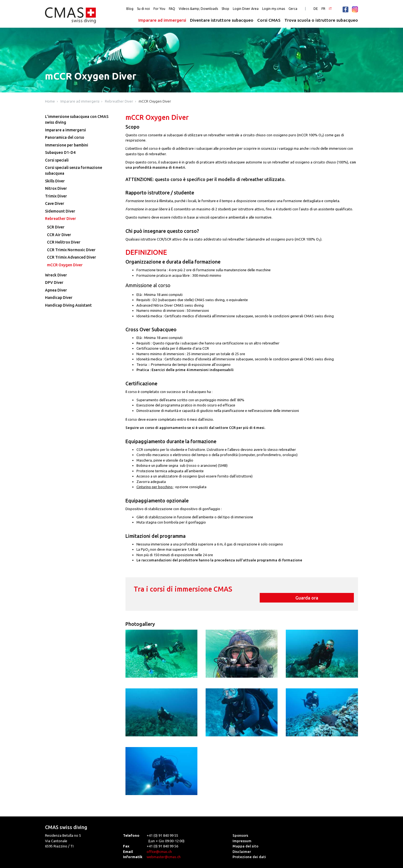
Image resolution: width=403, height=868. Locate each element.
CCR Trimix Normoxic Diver (71, 250)
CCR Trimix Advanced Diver (72, 257)
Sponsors (240, 828)
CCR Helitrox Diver (64, 242)
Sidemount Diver (60, 211)
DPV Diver (54, 282)
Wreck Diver (56, 275)
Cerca (293, 9)
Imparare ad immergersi (162, 20)
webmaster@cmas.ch (164, 849)
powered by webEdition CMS (384, 866)
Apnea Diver (56, 290)
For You (159, 9)
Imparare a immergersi (65, 130)
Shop (225, 9)
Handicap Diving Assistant (68, 305)
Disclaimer (242, 844)
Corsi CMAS (269, 20)
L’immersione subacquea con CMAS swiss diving (77, 119)
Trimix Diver (56, 196)
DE (316, 9)
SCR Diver (56, 227)
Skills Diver (55, 181)
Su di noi (143, 9)
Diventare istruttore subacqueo (222, 20)
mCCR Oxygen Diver (155, 101)
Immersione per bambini (67, 145)
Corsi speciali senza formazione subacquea (74, 170)
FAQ (172, 9)
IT (330, 9)
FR (323, 9)
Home (50, 101)
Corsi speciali (57, 160)
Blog (130, 9)
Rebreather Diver (119, 101)
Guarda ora (316, 590)
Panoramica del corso (65, 137)
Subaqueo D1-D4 (60, 152)
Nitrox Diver (56, 188)
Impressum (242, 833)
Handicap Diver (59, 298)
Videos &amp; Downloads (198, 9)
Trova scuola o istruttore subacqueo (321, 20)
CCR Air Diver (59, 235)
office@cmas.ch (159, 844)
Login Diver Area (246, 9)
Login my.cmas (274, 9)
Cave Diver (55, 203)
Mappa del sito (245, 839)
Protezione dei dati (249, 849)
